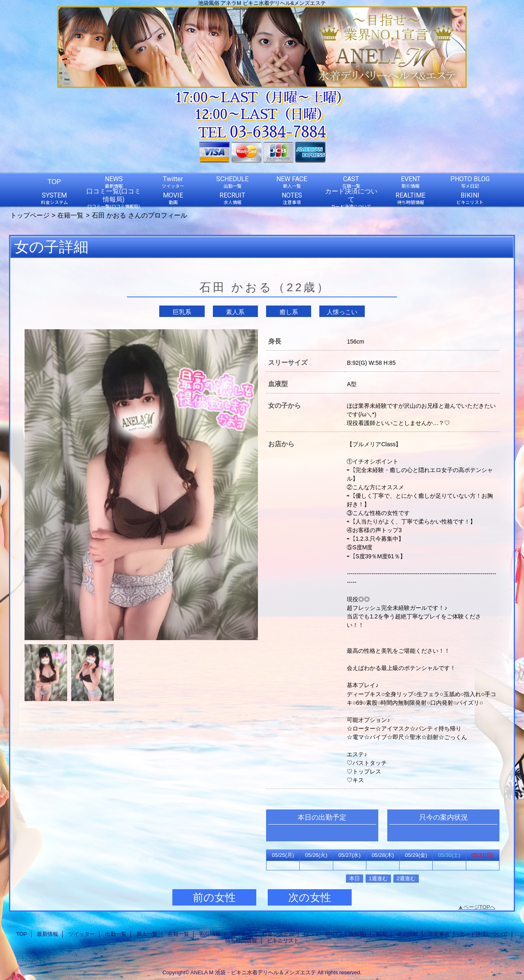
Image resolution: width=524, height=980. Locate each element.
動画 (382, 934)
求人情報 (407, 934)
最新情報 (47, 934)
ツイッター (82, 934)
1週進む (378, 878)
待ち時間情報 (241, 941)
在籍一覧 (70, 215)
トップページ (30, 215)
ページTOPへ (480, 907)
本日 (355, 878)
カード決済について (484, 934)
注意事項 (439, 934)
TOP (54, 182)
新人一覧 (147, 934)
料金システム (278, 934)
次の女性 (310, 897)
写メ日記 (241, 934)
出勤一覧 (116, 934)
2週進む (406, 878)
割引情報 (210, 934)
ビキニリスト (283, 941)
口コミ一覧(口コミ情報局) (335, 934)
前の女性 (214, 897)
